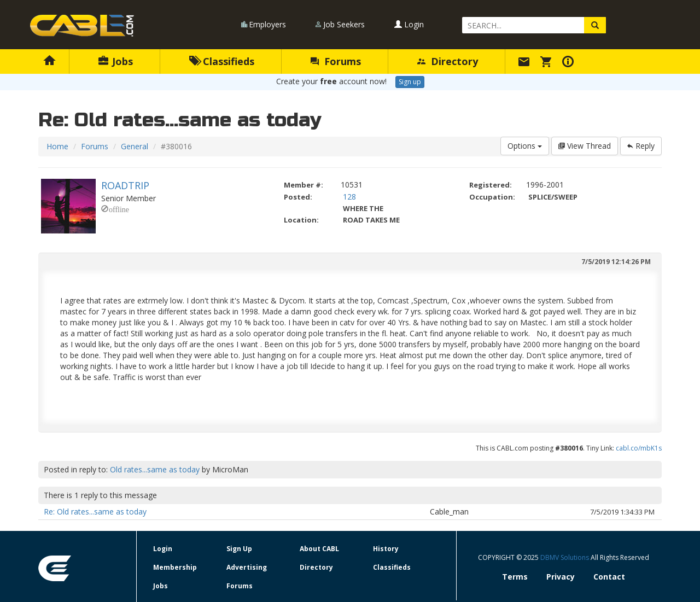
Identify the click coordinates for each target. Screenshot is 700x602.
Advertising (247, 567)
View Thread (585, 146)
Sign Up (239, 549)
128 (349, 197)
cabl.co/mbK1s (639, 448)
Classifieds (222, 61)
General (135, 146)
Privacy (561, 577)
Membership (175, 567)
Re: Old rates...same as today (95, 512)
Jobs (116, 61)
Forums (336, 61)
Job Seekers (344, 24)
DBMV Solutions (565, 557)
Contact (609, 577)
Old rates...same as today (155, 469)
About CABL (319, 549)
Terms (515, 577)
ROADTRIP (125, 185)
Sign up (410, 82)
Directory (448, 61)
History (386, 549)
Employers (267, 24)
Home (57, 146)
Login (409, 24)
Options (525, 146)
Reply (641, 146)
